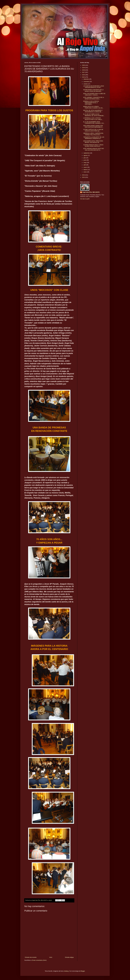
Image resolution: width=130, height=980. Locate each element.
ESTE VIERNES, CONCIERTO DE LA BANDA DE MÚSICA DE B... (94, 98)
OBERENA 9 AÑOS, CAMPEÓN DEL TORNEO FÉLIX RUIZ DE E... (93, 134)
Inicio (51, 957)
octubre (86, 84)
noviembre (87, 82)
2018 (84, 70)
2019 (84, 68)
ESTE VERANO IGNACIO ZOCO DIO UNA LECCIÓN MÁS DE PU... (94, 149)
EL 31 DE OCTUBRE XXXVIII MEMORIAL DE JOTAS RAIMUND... (94, 115)
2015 (84, 77)
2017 (84, 72)
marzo (85, 167)
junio (85, 160)
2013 (84, 177)
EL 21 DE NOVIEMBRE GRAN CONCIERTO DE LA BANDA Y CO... (94, 123)
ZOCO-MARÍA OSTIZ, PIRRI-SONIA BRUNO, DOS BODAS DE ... (93, 142)
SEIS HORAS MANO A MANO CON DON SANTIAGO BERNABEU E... (93, 126)
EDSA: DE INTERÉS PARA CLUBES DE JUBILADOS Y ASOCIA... (94, 94)
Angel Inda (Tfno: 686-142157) (91, 192)
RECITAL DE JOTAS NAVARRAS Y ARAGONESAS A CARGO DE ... (93, 111)
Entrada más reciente (31, 957)
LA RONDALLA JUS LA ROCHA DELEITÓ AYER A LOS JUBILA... (93, 119)
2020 (84, 65)
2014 (84, 175)
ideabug (66, 971)
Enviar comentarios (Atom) (39, 960)
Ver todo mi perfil (85, 199)
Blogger (83, 971)
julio (85, 158)
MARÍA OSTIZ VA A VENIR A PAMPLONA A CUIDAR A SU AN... (93, 107)
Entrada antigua (69, 957)
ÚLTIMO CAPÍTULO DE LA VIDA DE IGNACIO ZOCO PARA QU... (93, 130)
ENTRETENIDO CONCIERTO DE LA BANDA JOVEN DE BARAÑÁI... (93, 90)
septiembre (87, 153)
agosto (86, 155)
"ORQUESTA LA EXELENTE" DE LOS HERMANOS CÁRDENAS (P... (94, 138)
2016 (84, 75)
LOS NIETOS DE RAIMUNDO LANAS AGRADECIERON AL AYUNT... (94, 87)
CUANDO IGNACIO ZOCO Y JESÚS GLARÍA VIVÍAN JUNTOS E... (93, 146)
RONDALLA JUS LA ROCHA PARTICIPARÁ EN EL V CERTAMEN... (91, 103)
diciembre (86, 79)
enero (85, 172)
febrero (86, 170)
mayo (85, 163)
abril (85, 165)
